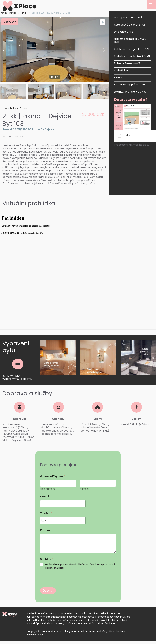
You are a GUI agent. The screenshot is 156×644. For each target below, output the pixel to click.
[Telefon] (63, 521)
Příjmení (84, 489)
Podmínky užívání (106, 631)
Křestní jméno (48, 489)
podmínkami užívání (73, 564)
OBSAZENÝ (10, 22)
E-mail (45, 496)
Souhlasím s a (80, 566)
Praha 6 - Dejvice (8, 13)
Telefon (46, 513)
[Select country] (44, 521)
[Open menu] (151, 5)
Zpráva (46, 530)
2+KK (24, 13)
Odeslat (48, 591)
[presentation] (64, 585)
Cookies (91, 631)
